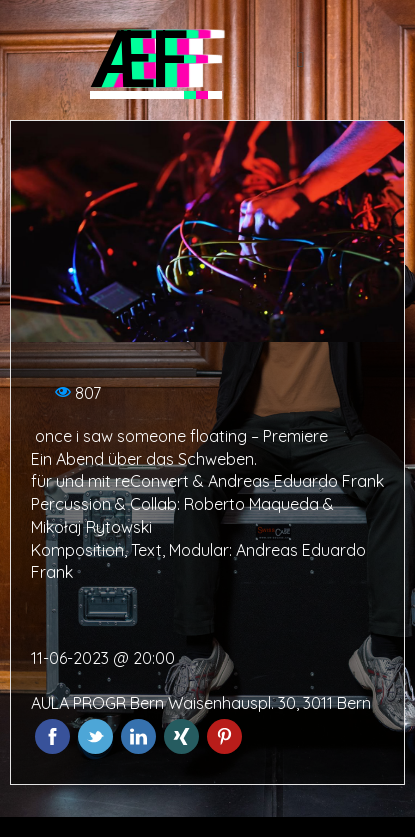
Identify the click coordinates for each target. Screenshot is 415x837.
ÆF (137, 60)
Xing (181, 736)
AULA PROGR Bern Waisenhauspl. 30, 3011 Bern (201, 703)
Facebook (52, 736)
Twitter (95, 736)
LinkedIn (138, 736)
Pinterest (224, 736)
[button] (300, 60)
